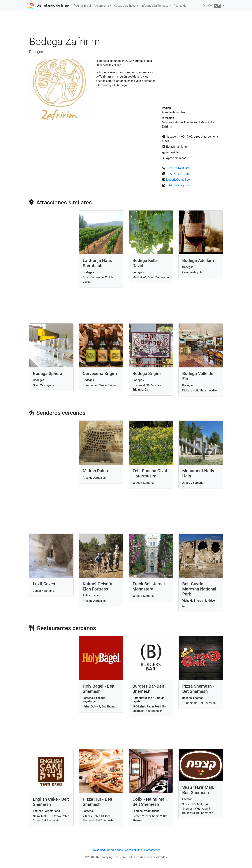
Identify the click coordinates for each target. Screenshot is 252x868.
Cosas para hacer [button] (125, 6)
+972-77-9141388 (177, 174)
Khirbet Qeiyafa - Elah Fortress (99, 586)
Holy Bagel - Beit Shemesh (99, 689)
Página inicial (82, 6)
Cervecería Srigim (100, 374)
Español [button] (212, 6)
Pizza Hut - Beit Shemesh (97, 802)
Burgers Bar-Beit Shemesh (148, 689)
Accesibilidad (134, 850)
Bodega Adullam (198, 260)
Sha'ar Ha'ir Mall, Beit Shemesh (198, 790)
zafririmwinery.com (178, 185)
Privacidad (98, 850)
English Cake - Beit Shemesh (51, 802)
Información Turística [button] (155, 6)
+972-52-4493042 (177, 168)
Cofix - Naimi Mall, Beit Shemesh (150, 802)
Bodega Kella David (145, 263)
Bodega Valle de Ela (198, 376)
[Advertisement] (126, 25)
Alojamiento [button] (101, 6)
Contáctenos (152, 850)
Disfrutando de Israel (53, 5)
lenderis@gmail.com (179, 180)
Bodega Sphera (48, 374)
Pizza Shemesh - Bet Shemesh (198, 689)
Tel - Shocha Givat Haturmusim (150, 473)
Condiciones (115, 850)
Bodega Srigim (147, 374)
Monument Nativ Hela (198, 473)
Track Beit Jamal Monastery (149, 586)
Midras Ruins (95, 471)
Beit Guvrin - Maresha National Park (199, 589)
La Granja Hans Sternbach (97, 263)
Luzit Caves (44, 584)
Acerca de (180, 6)
